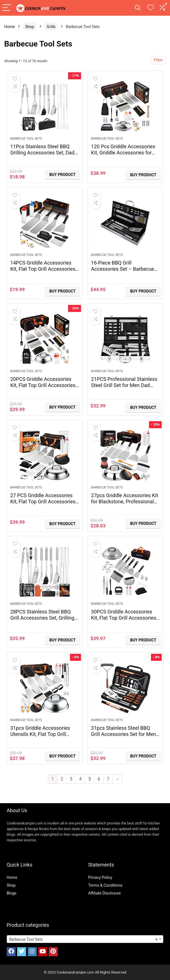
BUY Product (62, 175)
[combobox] (85, 939)
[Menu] (7, 8)
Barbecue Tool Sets (26, 139)
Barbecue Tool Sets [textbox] (83, 939)
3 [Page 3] (71, 779)
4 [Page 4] (81, 779)
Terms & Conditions (105, 885)
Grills (51, 27)
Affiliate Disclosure (105, 893)
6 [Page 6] (99, 779)
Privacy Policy (100, 877)
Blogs (12, 893)
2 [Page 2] (62, 779)
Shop (30, 27)
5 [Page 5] (90, 779)
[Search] (138, 8)
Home (10, 27)
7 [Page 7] (108, 779)
